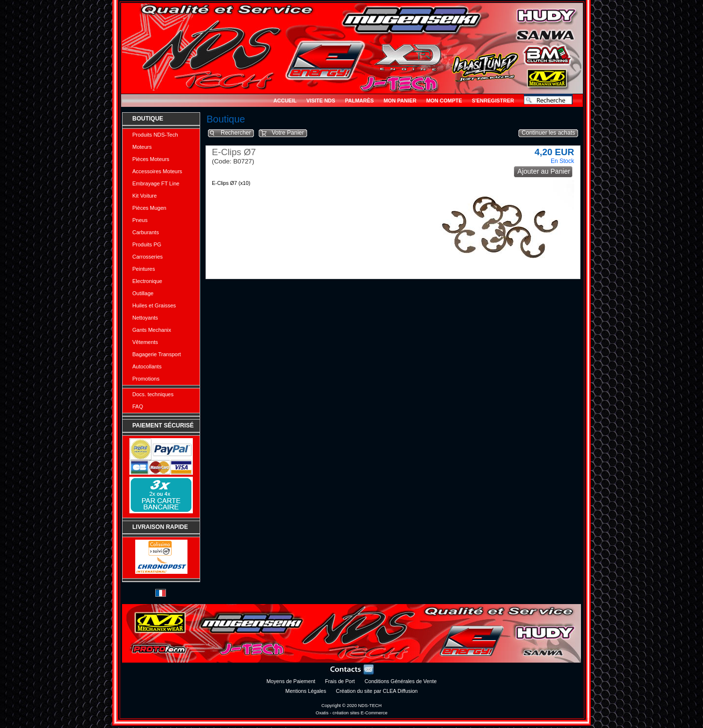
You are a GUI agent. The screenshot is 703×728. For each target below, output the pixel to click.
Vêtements (145, 342)
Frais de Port (340, 681)
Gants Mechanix (152, 330)
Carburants (145, 232)
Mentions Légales (306, 691)
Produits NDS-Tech (155, 135)
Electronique (147, 281)
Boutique (148, 119)
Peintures (144, 269)
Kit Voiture (145, 196)
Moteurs (142, 147)
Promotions (146, 379)
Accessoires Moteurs (157, 171)
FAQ (138, 406)
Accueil (285, 101)
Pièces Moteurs (151, 159)
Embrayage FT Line (156, 183)
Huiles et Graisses (154, 305)
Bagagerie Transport (157, 354)
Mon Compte (444, 101)
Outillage (143, 293)
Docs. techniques (153, 394)
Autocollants (147, 366)
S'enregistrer (493, 101)
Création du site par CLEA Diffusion (377, 691)
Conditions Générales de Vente (401, 681)
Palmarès (360, 101)
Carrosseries (147, 257)
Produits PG (147, 244)
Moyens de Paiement (291, 681)
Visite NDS (320, 101)
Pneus (140, 220)
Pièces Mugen (149, 208)
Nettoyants (145, 318)
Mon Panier (400, 101)
